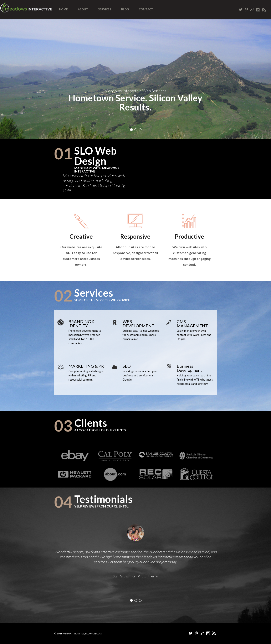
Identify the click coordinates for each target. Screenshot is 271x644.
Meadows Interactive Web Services (135, 91)
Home (63, 9)
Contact (146, 9)
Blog (125, 9)
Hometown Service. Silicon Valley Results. (135, 102)
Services (105, 9)
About (83, 9)
